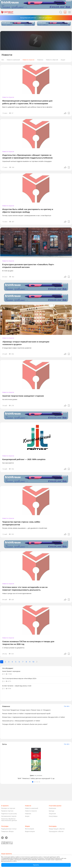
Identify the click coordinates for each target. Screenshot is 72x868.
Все (3, 60)
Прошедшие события (56, 831)
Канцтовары (53, 816)
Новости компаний (13, 60)
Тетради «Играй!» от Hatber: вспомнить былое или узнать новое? (25, 724)
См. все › (67, 706)
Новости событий (52, 60)
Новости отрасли (28, 60)
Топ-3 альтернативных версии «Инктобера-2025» (19, 678)
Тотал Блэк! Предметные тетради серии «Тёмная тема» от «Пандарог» (26, 710)
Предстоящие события (57, 829)
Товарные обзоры (7, 831)
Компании (52, 808)
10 (33, 662)
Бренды (52, 811)
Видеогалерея (30, 831)
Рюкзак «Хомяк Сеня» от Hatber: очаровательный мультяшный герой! (26, 714)
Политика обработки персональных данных (9, 820)
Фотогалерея (29, 829)
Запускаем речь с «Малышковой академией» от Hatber (21, 721)
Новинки (40, 60)
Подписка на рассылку (9, 814)
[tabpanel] (36, 763)
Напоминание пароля (9, 816)
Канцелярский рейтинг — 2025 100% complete (24, 459)
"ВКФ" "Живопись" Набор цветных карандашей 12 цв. (36, 778)
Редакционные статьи (9, 829)
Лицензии (52, 814)
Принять (36, 865)
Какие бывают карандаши (11, 671)
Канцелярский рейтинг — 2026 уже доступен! (36, 18)
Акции (63, 60)
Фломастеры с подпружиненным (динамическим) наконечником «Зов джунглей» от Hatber (34, 717)
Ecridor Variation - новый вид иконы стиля (17, 686)
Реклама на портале (8, 808)
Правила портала (7, 811)
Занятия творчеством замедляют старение (23, 396)
